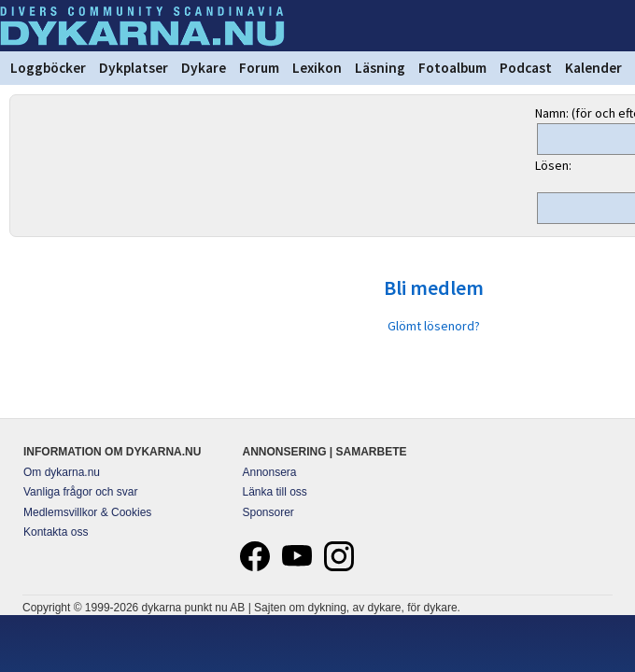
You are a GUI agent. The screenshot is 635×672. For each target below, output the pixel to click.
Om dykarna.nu (62, 472)
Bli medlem (434, 287)
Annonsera (270, 472)
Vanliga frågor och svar (81, 492)
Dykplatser (134, 68)
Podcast (526, 68)
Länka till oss (275, 492)
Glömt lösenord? (434, 326)
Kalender (593, 68)
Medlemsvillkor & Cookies (87, 512)
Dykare (204, 68)
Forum (259, 68)
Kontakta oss (56, 532)
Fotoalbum (452, 68)
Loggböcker (48, 68)
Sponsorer (268, 512)
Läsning (380, 68)
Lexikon (317, 68)
